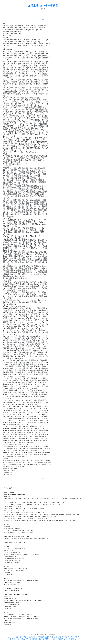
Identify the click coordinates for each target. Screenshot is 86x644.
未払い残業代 (21, 639)
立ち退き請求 (33, 637)
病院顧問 (60, 639)
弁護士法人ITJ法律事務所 (43, 6)
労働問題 (13, 639)
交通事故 (64, 637)
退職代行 (48, 637)
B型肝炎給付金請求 (51, 639)
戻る (43, 19)
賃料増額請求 (24, 637)
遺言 (59, 637)
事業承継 (28, 639)
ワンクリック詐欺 (74, 637)
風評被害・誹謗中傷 (38, 639)
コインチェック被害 (12, 637)
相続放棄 (54, 637)
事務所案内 (72, 639)
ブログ (66, 639)
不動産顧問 (41, 637)
